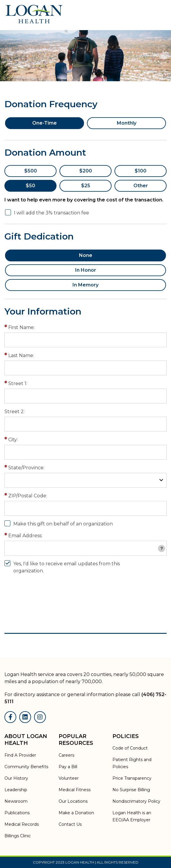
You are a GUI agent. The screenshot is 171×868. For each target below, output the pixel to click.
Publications (17, 813)
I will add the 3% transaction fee (51, 213)
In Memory (85, 285)
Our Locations (73, 801)
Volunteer (69, 778)
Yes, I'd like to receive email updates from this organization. (67, 567)
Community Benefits (26, 767)
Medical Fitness (75, 790)
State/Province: (26, 468)
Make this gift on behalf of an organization (63, 524)
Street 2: (14, 412)
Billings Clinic (18, 836)
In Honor (86, 270)
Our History (16, 778)
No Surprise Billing (131, 790)
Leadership (16, 790)
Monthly (127, 123)
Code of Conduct (130, 748)
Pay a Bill (68, 767)
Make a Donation (76, 813)
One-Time (45, 123)
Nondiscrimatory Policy (136, 801)
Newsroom (16, 801)
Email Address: (25, 536)
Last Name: (21, 355)
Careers (66, 755)
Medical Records (22, 824)
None (86, 255)
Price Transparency (132, 778)
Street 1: (18, 383)
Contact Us (70, 824)
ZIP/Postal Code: (28, 496)
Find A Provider (20, 755)
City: (13, 440)
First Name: (21, 327)
